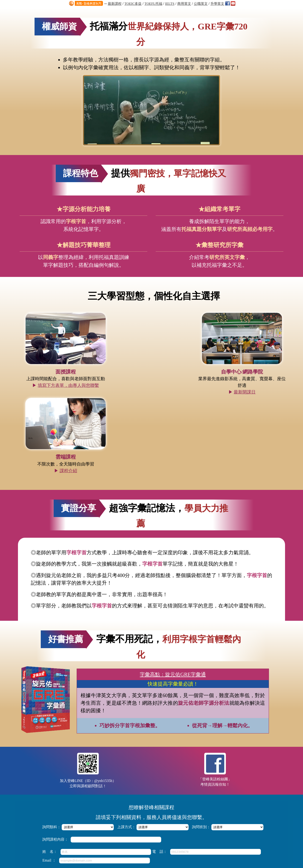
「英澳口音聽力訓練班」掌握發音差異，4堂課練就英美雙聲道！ (151, 811)
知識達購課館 (162, 839)
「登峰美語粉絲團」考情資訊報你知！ (214, 643)
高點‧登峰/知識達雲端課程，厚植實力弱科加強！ (142, 806)
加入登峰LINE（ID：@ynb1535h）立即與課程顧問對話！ (89, 644)
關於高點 (206, 839)
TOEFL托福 (153, 4)
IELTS (170, 4)
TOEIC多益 (133, 4)
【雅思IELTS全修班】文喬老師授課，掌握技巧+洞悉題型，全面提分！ (155, 795)
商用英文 (184, 4)
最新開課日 (156, 368)
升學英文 (217, 4)
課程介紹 (246, 361)
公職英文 (201, 4)
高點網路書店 (186, 839)
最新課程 (115, 4)
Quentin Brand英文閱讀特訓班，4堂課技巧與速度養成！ (146, 817)
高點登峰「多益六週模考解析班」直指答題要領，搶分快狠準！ (150, 800)
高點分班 (221, 839)
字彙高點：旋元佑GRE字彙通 (173, 548)
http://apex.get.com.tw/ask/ (158, 859)
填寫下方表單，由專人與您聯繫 (67, 361)
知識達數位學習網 (135, 839)
